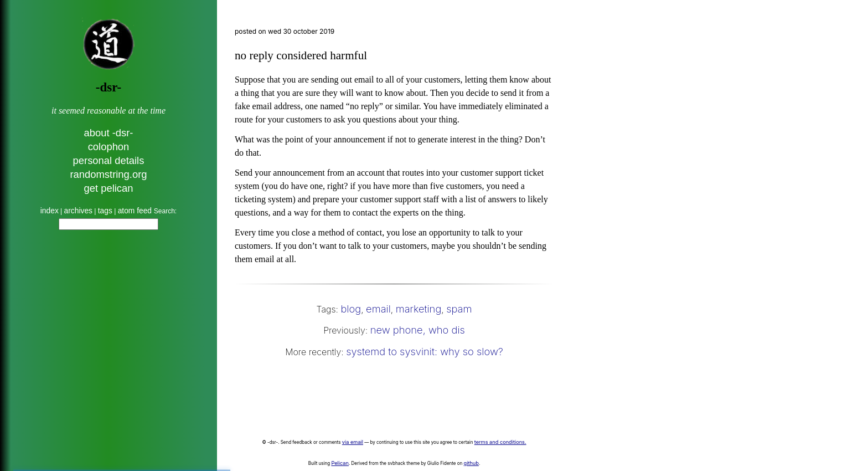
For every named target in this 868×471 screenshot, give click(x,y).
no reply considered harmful (301, 55)
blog (351, 309)
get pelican (109, 188)
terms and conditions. (500, 442)
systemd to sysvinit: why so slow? (425, 351)
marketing (419, 309)
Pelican (340, 463)
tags (105, 211)
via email (353, 442)
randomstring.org (108, 174)
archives (78, 211)
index (50, 211)
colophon (109, 147)
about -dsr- (109, 133)
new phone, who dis (418, 330)
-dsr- (108, 87)
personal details (109, 160)
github (471, 463)
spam (459, 309)
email (378, 309)
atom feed (136, 211)
